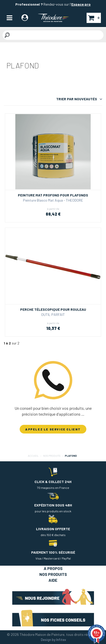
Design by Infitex (54, 640)
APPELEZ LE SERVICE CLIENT (53, 429)
